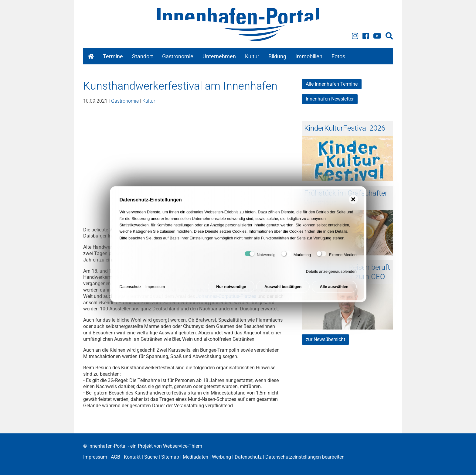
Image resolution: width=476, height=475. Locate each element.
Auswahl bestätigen (283, 291)
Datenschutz (131, 291)
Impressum (155, 291)
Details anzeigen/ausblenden (331, 276)
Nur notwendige (231, 291)
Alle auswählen (334, 291)
